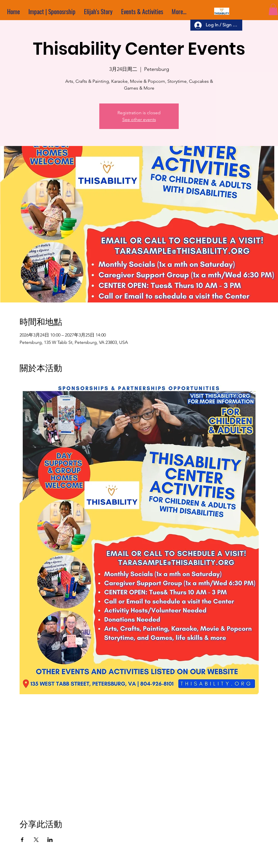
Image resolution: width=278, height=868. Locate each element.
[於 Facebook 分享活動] (22, 840)
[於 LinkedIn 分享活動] (50, 840)
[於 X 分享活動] (36, 840)
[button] (273, 9)
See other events (139, 119)
